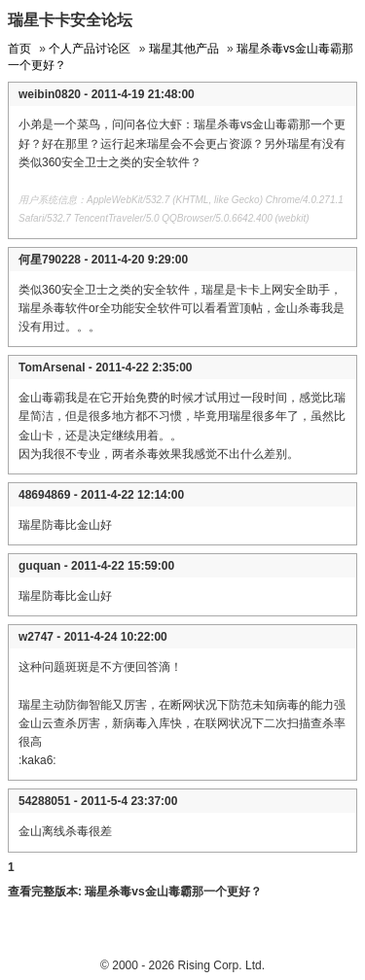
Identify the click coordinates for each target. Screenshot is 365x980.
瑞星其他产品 (184, 49)
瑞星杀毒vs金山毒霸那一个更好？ (173, 892)
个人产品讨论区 (90, 49)
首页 (19, 49)
